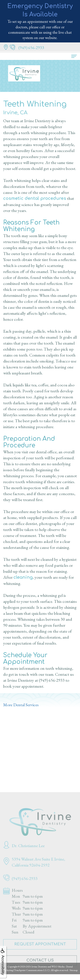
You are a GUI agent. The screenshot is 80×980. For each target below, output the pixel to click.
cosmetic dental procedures (35, 198)
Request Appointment (40, 948)
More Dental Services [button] (21, 705)
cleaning (23, 577)
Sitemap (74, 970)
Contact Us (40, 965)
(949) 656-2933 (52, 680)
